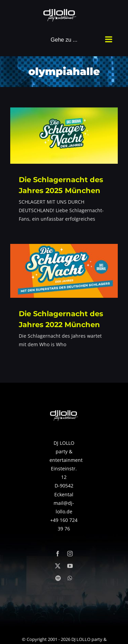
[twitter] (58, 566)
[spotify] (58, 578)
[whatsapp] (70, 578)
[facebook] (58, 554)
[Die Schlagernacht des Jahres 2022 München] (64, 271)
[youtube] (70, 566)
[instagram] (70, 554)
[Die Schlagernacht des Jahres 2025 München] (64, 136)
